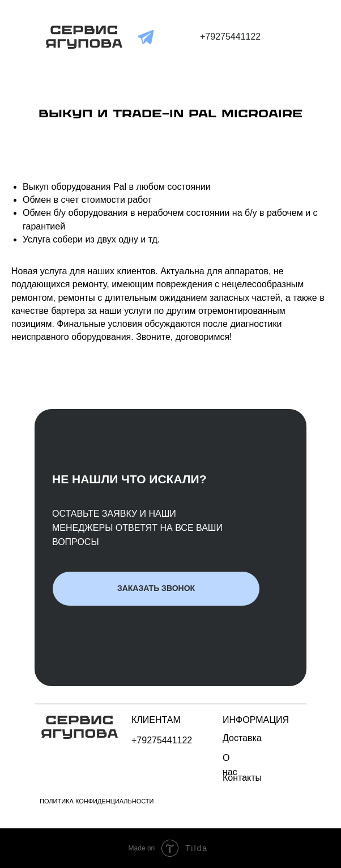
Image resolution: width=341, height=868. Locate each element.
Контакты (242, 778)
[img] (84, 37)
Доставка (242, 738)
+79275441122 (230, 37)
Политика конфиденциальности (97, 801)
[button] (156, 589)
